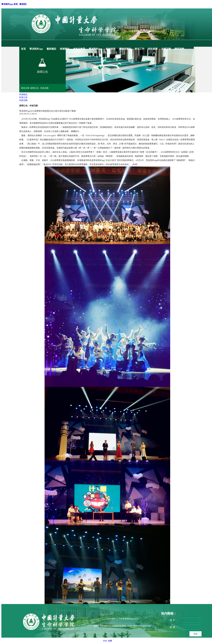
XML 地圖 (107, 641)
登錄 (195, 634)
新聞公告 (23, 106)
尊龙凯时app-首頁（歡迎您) (14, 4)
